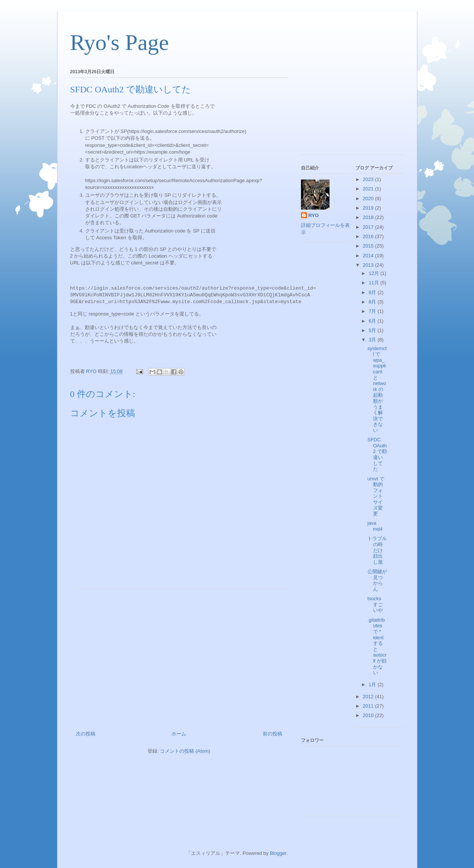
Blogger (278, 853)
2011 (369, 706)
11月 (374, 283)
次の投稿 (86, 734)
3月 (373, 340)
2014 (369, 256)
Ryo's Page (120, 42)
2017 (369, 227)
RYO (314, 215)
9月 (373, 292)
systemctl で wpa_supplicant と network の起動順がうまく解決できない (377, 389)
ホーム (179, 734)
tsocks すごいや (375, 604)
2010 (369, 715)
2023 (369, 179)
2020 (369, 199)
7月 (373, 311)
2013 (369, 265)
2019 (369, 208)
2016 (369, 236)
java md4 (375, 526)
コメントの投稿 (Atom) (185, 751)
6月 (373, 321)
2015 (369, 246)
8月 (373, 302)
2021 (369, 189)
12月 (374, 273)
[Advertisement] (179, 657)
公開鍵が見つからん (377, 580)
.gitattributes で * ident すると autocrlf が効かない (377, 646)
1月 (373, 685)
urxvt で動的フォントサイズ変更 (376, 496)
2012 (369, 697)
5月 (373, 330)
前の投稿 (272, 734)
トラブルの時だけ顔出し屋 (377, 550)
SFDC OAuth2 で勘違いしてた (377, 454)
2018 (369, 217)
